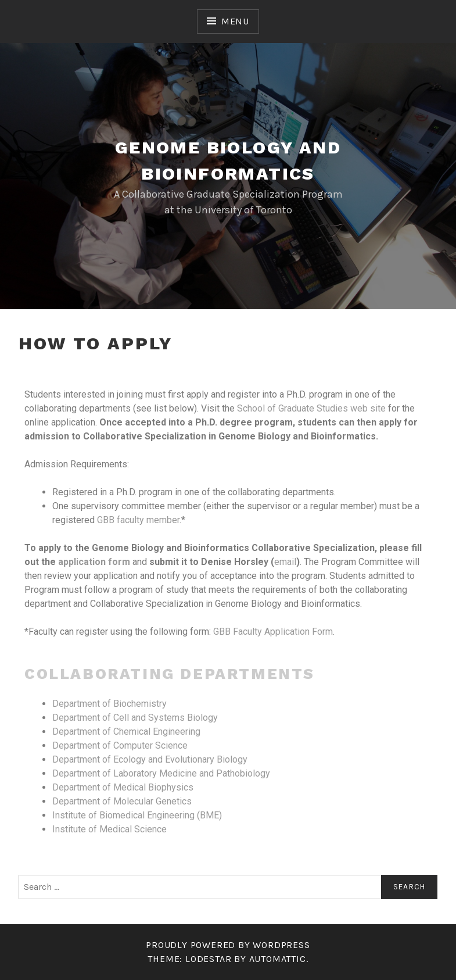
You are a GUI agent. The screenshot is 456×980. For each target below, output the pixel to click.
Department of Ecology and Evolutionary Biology (150, 759)
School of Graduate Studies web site (311, 408)
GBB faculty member (138, 520)
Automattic (278, 959)
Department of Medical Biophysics (123, 787)
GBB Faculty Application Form (273, 632)
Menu (235, 21)
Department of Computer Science (120, 745)
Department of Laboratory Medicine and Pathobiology (161, 773)
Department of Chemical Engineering (126, 732)
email (285, 562)
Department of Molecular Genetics (122, 801)
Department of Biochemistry (109, 704)
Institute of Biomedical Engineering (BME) (137, 815)
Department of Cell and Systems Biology (135, 718)
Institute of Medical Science (109, 829)
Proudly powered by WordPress (228, 945)
